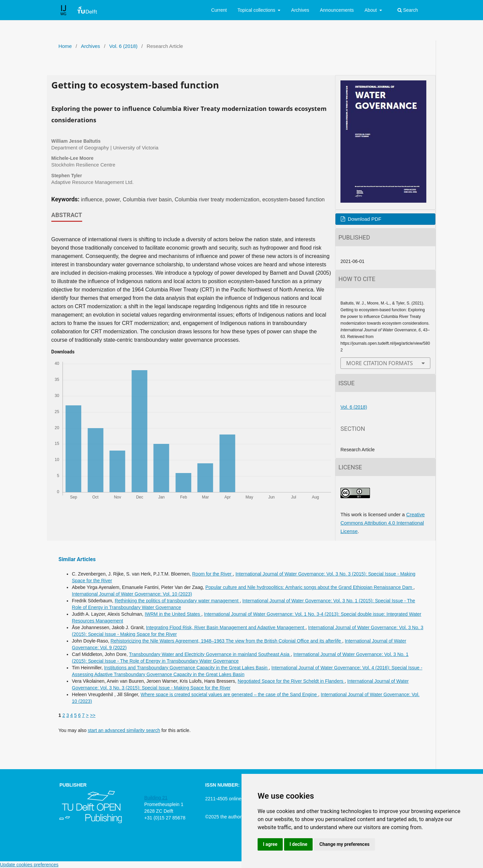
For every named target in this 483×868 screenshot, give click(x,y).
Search (408, 10)
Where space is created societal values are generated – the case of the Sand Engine (229, 694)
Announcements (337, 10)
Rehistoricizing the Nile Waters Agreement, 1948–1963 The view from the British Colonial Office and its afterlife (226, 641)
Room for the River (212, 574)
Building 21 (156, 798)
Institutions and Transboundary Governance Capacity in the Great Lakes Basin (186, 668)
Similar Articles (77, 559)
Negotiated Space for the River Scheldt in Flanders (291, 681)
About (371, 10)
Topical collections (257, 10)
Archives (300, 10)
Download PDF (364, 219)
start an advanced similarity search (124, 730)
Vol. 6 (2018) (123, 46)
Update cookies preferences (29, 865)
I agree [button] (270, 844)
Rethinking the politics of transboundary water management (177, 601)
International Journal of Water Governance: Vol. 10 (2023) (132, 594)
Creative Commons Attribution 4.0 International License (383, 523)
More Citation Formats (380, 363)
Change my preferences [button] (344, 844)
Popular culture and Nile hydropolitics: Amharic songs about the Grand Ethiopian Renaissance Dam (309, 587)
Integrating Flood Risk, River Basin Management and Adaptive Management (226, 627)
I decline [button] (298, 844)
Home (65, 46)
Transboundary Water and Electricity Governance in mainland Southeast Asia (210, 654)
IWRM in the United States (173, 614)
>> (93, 715)
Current (219, 10)
